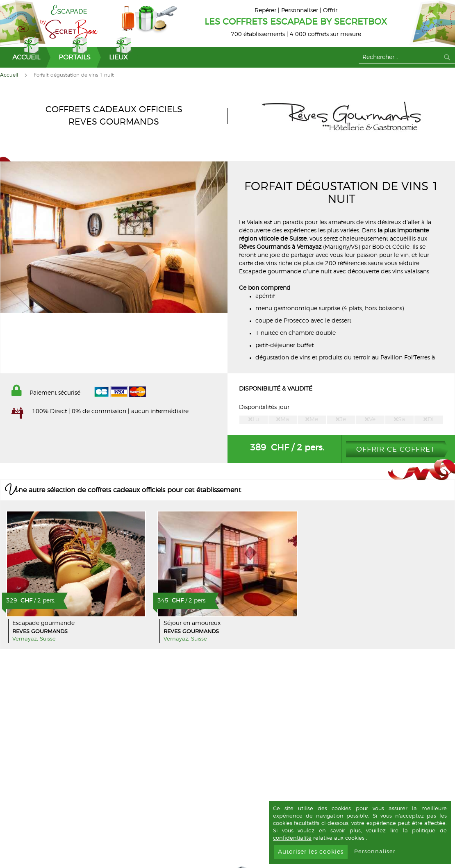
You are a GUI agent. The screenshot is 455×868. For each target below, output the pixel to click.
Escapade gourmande (43, 623)
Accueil (9, 75)
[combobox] (407, 57)
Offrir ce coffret (395, 449)
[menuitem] (23, 57)
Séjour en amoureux (192, 623)
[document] (360, 833)
